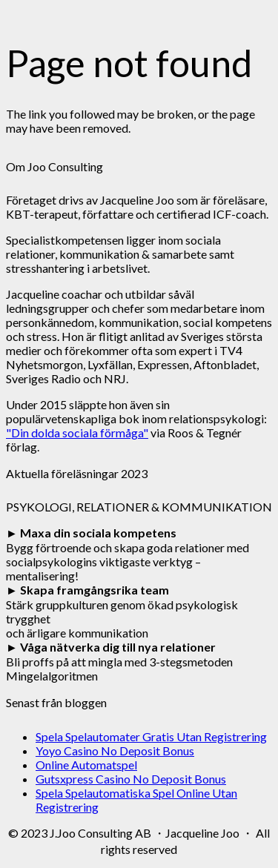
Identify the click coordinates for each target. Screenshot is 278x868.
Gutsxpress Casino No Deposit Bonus (131, 779)
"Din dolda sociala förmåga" (77, 433)
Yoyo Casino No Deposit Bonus (115, 751)
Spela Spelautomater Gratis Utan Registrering (151, 736)
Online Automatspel (86, 765)
